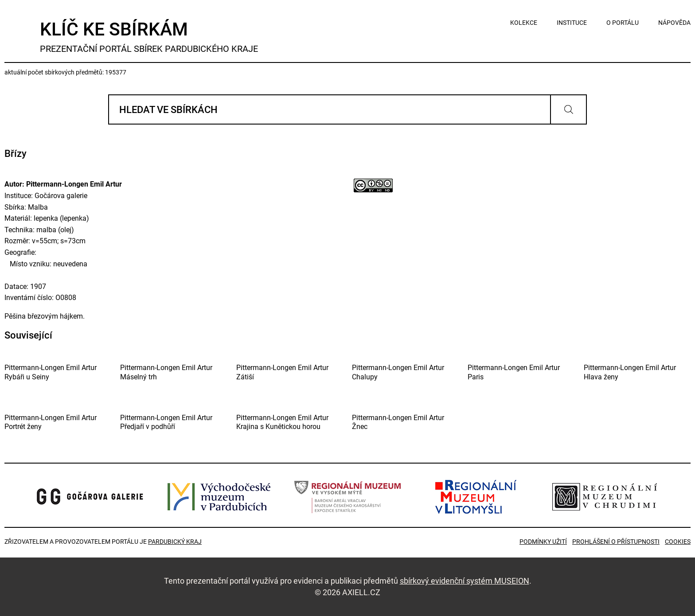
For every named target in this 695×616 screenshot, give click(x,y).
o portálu (623, 23)
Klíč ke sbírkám (149, 37)
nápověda (674, 23)
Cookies (678, 542)
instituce (572, 23)
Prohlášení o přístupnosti (616, 542)
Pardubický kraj (175, 542)
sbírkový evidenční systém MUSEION (465, 581)
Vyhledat (568, 109)
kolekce (524, 23)
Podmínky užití (543, 542)
